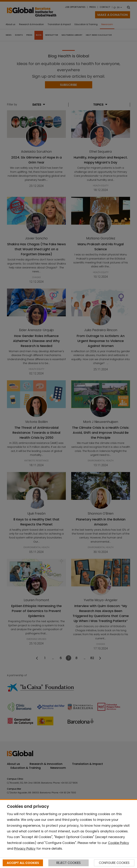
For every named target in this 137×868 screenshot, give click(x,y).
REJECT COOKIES (68, 863)
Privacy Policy (25, 848)
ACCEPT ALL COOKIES (23, 863)
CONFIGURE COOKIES (114, 863)
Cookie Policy (118, 843)
